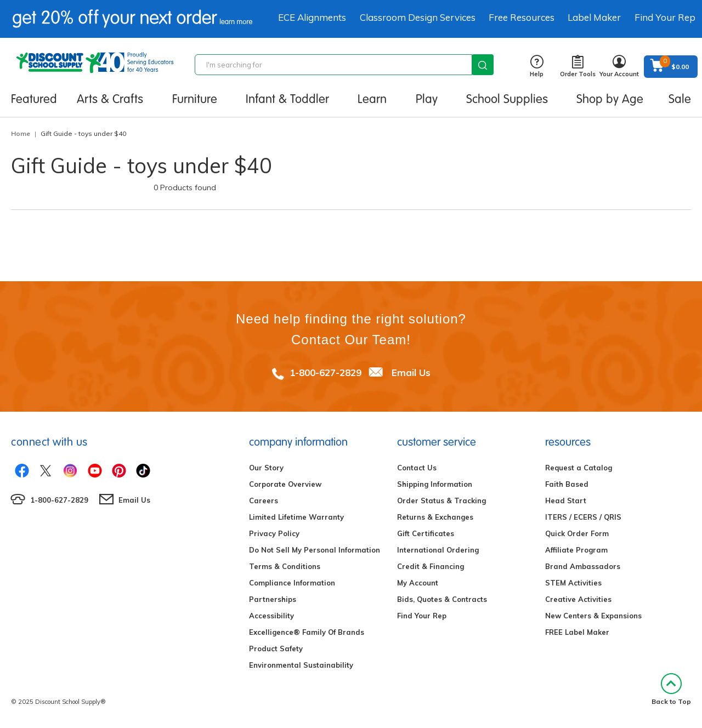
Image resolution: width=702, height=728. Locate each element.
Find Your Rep (665, 17)
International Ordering (438, 550)
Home (21, 133)
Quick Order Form (577, 533)
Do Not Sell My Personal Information (315, 550)
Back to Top (671, 689)
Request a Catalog (579, 468)
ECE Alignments (312, 17)
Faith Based (567, 484)
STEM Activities (573, 583)
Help (537, 67)
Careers (264, 501)
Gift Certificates (426, 533)
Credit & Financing (431, 566)
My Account (418, 583)
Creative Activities (578, 599)
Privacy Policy (274, 533)
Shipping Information (435, 484)
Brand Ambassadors (583, 566)
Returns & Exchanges (435, 517)
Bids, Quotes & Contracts (442, 599)
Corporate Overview (285, 484)
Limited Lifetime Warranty (296, 517)
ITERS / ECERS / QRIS (583, 517)
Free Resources (522, 17)
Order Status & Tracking (441, 501)
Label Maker (594, 17)
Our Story (266, 468)
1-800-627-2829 (325, 372)
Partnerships (273, 599)
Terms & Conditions (285, 566)
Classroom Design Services (418, 17)
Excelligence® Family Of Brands (307, 632)
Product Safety (276, 649)
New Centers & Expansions (593, 616)
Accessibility (271, 616)
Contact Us (417, 468)
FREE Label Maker (577, 632)
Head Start (566, 501)
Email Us (411, 372)
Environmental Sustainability (301, 665)
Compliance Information (292, 583)
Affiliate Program (576, 550)
